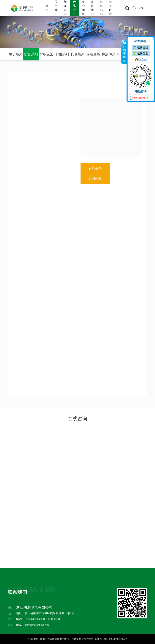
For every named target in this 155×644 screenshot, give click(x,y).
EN (141, 8)
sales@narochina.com (37, 625)
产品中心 (74, 8)
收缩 (124, 52)
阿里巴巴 (101, 8)
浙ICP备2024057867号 (116, 639)
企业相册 (83, 8)
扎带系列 (77, 54)
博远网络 (89, 639)
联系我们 (92, 8)
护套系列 (31, 54)
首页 (47, 8)
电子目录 (110, 8)
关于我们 (56, 8)
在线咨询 (95, 168)
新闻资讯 (65, 8)
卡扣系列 (62, 54)
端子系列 (16, 54)
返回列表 (95, 179)
